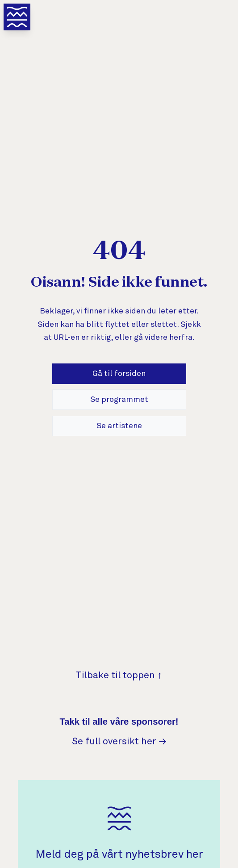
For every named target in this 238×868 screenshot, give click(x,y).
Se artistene (119, 426)
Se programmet (119, 400)
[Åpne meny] (17, 17)
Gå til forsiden (119, 374)
